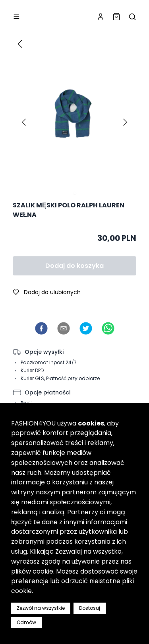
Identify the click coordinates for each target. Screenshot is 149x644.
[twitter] (86, 328)
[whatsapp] (108, 328)
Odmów (26, 622)
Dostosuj (90, 608)
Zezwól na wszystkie (41, 608)
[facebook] (41, 328)
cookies (91, 423)
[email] (64, 328)
